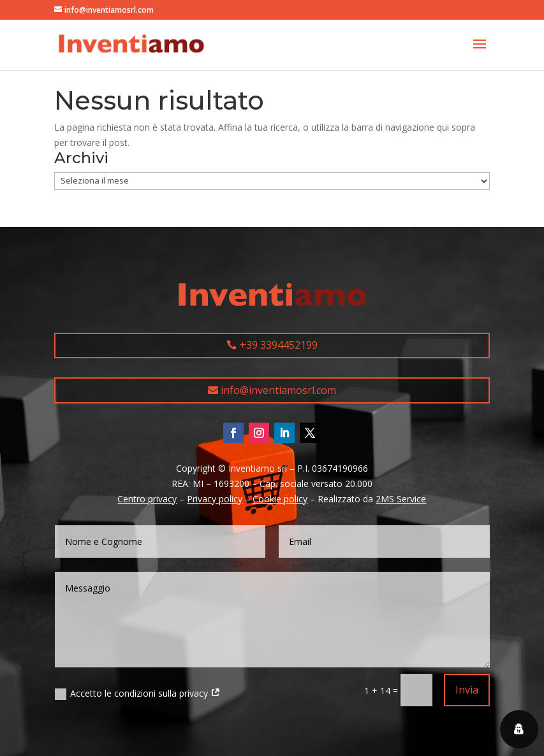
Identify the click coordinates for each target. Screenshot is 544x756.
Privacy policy (215, 499)
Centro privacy (147, 499)
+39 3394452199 (279, 345)
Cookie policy (280, 499)
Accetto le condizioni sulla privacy (138, 694)
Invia (467, 690)
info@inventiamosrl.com (278, 390)
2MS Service (401, 499)
